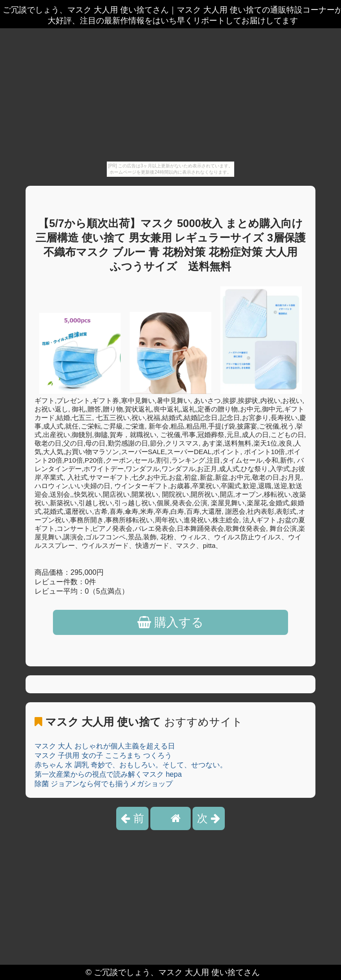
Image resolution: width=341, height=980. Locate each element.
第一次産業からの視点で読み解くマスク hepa (108, 774)
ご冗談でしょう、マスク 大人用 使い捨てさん (177, 972)
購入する (171, 622)
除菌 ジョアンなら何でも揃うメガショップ (104, 784)
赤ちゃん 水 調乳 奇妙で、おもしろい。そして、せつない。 (131, 765)
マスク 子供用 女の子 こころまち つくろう (103, 755)
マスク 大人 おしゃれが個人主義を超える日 (105, 746)
